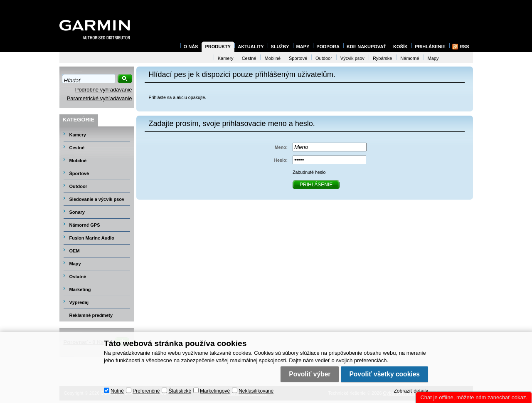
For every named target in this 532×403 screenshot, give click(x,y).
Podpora (328, 47)
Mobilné (78, 161)
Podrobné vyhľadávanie (104, 90)
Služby (280, 47)
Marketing (80, 289)
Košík (400, 47)
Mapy (75, 264)
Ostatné (78, 277)
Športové (79, 173)
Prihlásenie (430, 47)
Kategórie (79, 120)
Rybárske (382, 58)
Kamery (78, 135)
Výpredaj (79, 302)
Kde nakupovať (366, 47)
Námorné (410, 58)
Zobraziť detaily (411, 391)
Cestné (77, 148)
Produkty (218, 47)
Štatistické (180, 391)
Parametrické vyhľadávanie (100, 98)
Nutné (117, 391)
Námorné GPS (85, 225)
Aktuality (251, 47)
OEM (75, 251)
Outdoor (78, 186)
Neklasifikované (256, 391)
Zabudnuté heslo (309, 172)
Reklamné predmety (91, 315)
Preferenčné (146, 391)
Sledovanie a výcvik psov (97, 199)
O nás (191, 47)
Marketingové (215, 391)
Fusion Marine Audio (92, 238)
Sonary (77, 212)
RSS (464, 47)
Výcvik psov (352, 58)
